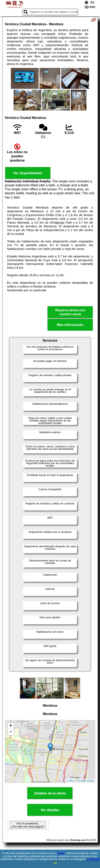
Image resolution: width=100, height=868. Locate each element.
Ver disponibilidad (28, 173)
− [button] (11, 732)
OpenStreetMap (86, 781)
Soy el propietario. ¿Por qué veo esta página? (28, 825)
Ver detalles (50, 810)
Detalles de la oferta (50, 793)
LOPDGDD (93, 859)
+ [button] (11, 726)
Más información (70, 325)
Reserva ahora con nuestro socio (70, 312)
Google (61, 853)
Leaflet (70, 781)
